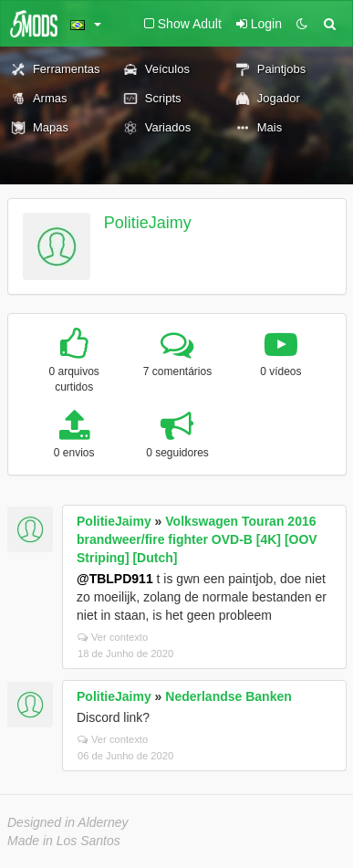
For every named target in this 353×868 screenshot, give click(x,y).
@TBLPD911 (115, 579)
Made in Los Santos (64, 841)
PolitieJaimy (148, 223)
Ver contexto (113, 637)
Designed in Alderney (68, 822)
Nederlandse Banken (228, 696)
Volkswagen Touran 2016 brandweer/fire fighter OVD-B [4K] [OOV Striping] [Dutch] (197, 539)
